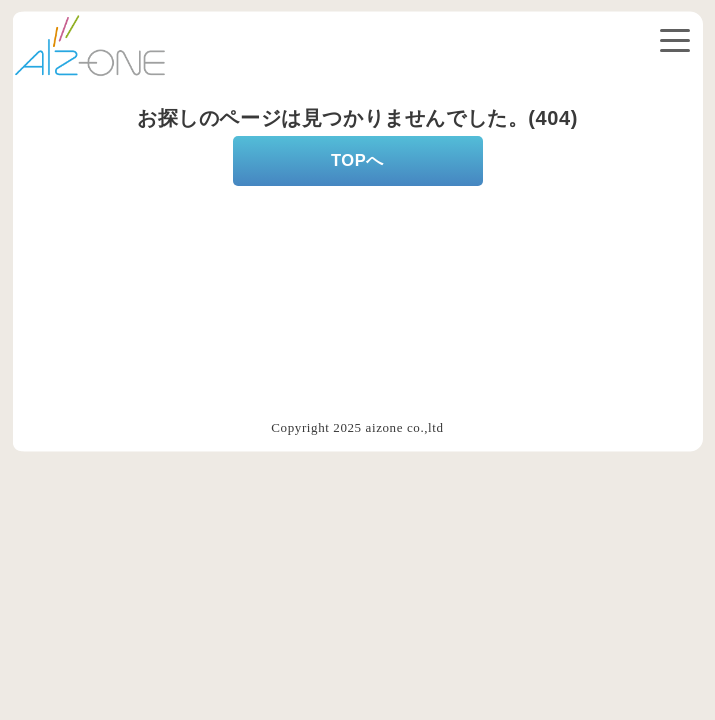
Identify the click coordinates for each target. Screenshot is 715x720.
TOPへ (357, 160)
